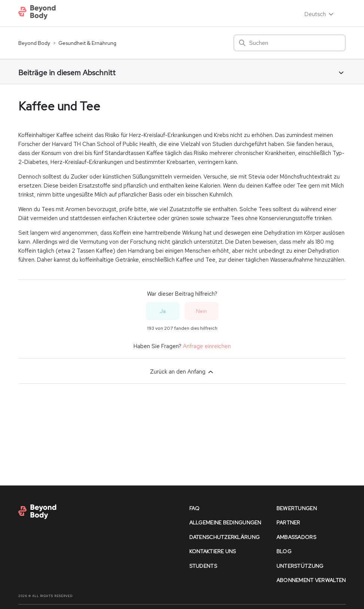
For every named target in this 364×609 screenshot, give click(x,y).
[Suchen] (290, 43)
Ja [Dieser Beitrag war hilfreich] (163, 311)
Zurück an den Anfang (182, 372)
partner (288, 523)
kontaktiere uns (213, 551)
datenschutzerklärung (225, 537)
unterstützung (300, 566)
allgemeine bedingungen (225, 523)
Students (203, 566)
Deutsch (320, 14)
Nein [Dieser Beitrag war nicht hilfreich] (201, 311)
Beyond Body (34, 43)
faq (195, 508)
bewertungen (297, 508)
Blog (284, 551)
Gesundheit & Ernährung (87, 43)
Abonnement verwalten (311, 580)
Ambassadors (296, 537)
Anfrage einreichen (207, 346)
